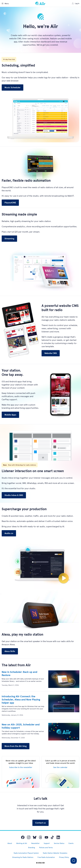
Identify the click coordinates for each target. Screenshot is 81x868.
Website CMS (51, 353)
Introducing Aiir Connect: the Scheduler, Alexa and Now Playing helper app (21, 700)
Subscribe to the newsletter (21, 767)
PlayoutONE (10, 203)
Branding (32, 847)
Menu (5, 3)
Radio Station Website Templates (55, 853)
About (10, 843)
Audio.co (9, 533)
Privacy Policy (64, 857)
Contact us (40, 823)
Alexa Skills (10, 651)
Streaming (9, 239)
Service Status (59, 843)
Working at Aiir (22, 843)
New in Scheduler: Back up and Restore (19, 673)
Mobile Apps (10, 415)
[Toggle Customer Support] (74, 861)
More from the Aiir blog (16, 746)
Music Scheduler (12, 87)
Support (47, 843)
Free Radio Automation (46, 857)
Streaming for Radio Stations (23, 857)
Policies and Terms (46, 847)
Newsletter (35, 843)
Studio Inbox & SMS (14, 495)
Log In (76, 3)
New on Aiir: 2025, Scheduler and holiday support (21, 726)
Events (71, 843)
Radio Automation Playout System (26, 853)
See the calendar (60, 767)
